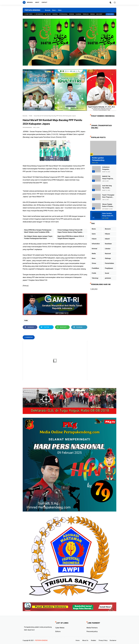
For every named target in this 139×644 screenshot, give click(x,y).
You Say (48, 14)
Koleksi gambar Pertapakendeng (98, 159)
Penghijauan (109, 268)
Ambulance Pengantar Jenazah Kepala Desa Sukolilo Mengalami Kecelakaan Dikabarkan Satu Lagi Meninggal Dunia (107, 168)
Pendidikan (95, 268)
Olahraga (78, 14)
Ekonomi (72, 14)
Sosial (107, 273)
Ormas (94, 263)
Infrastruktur (96, 244)
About (37, 2)
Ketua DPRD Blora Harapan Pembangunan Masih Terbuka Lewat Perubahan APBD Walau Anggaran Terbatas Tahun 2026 (38, 231)
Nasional (55, 14)
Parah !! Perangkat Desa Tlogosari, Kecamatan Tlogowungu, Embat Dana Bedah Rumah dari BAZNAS (108, 196)
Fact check (29, 14)
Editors (58, 631)
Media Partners (92, 628)
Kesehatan (108, 244)
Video (60, 10)
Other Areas (110, 14)
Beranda (30, 2)
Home (78, 640)
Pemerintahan (109, 263)
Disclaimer (113, 640)
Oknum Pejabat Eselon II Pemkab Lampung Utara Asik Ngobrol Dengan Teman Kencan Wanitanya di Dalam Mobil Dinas (108, 205)
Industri (107, 239)
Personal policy (92, 631)
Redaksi (93, 640)
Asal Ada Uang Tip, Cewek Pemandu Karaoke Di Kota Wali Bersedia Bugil (108, 187)
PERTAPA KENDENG (32, 10)
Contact (44, 2)
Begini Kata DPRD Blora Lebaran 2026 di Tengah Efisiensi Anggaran (71, 237)
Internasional (63, 14)
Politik (31, 116)
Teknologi (86, 14)
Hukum (94, 239)
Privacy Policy (103, 640)
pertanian (108, 278)
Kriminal (94, 249)
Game (94, 234)
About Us (85, 640)
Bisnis (94, 229)
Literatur (108, 249)
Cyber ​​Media (60, 628)
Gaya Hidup (99, 14)
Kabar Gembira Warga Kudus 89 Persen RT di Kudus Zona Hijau (108, 215)
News (54, 10)
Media (94, 254)
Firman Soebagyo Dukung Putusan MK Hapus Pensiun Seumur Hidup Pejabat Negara (70, 231)
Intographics (39, 14)
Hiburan (92, 14)
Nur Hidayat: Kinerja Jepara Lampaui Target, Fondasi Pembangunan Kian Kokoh (38, 237)
